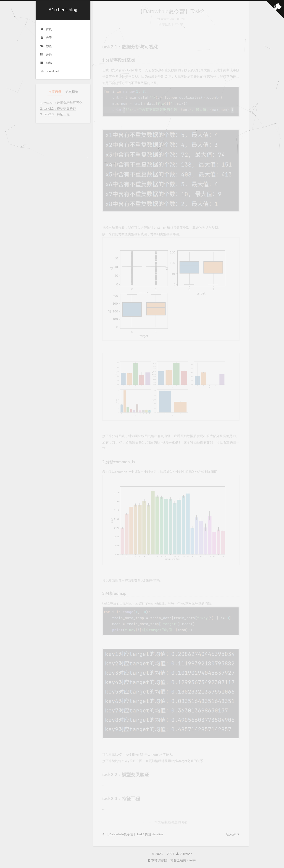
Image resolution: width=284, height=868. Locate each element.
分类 (46, 54)
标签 (46, 46)
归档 (46, 63)
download (49, 71)
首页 (46, 29)
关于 (46, 37)
